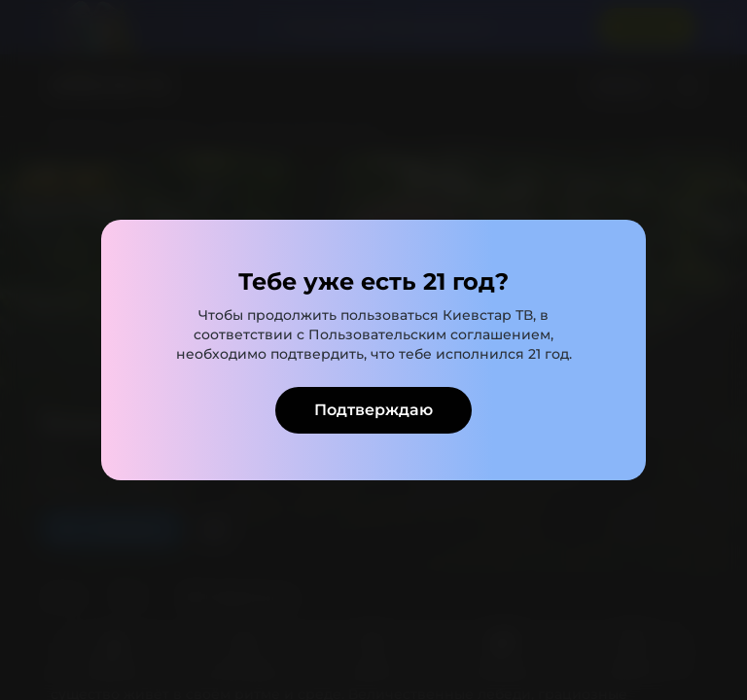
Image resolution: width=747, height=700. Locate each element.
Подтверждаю (373, 410)
